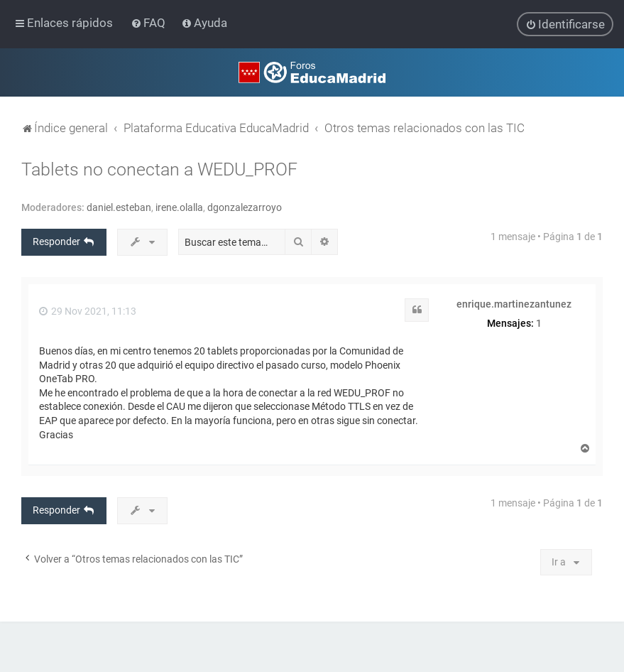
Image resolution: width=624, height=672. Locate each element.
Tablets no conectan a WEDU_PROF (159, 169)
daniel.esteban (119, 207)
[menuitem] (149, 23)
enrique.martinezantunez (514, 303)
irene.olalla (179, 207)
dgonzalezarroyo (245, 207)
